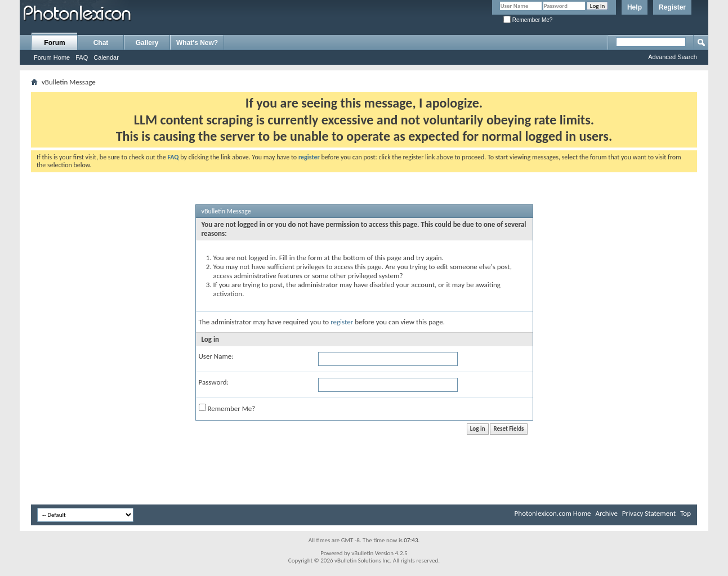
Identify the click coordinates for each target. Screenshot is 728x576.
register (342, 322)
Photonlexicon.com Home (553, 513)
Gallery (147, 43)
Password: (214, 382)
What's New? (197, 43)
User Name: (216, 356)
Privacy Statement (649, 513)
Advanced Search (673, 57)
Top (685, 513)
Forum (54, 43)
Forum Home (52, 57)
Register (672, 7)
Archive (606, 513)
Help (635, 7)
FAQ (82, 57)
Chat (101, 43)
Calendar (106, 57)
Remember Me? (528, 20)
